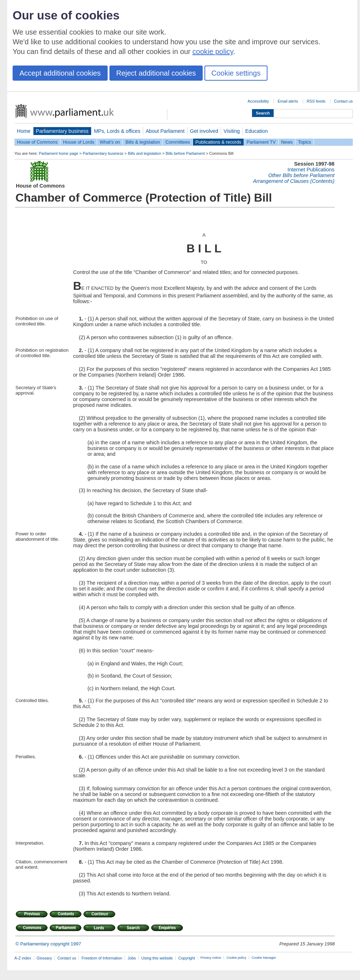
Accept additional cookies (60, 73)
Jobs (132, 958)
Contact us (343, 101)
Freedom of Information (102, 958)
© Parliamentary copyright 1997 (48, 944)
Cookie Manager (264, 958)
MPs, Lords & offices (117, 131)
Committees (177, 142)
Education (256, 131)
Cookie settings (236, 73)
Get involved (204, 131)
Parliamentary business (62, 131)
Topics (305, 142)
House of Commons (37, 142)
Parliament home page (58, 153)
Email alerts (288, 101)
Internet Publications (311, 170)
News (287, 142)
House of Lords (79, 142)
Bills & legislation (143, 142)
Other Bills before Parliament (301, 175)
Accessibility (258, 101)
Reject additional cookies (156, 73)
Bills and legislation (145, 153)
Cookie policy (236, 958)
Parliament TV (261, 142)
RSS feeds (316, 101)
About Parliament (165, 131)
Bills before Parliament (185, 153)
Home (24, 131)
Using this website (157, 958)
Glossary (44, 958)
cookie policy (213, 51)
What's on (110, 142)
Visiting (232, 131)
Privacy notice (211, 958)
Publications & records (218, 142)
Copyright (187, 958)
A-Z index (23, 958)
